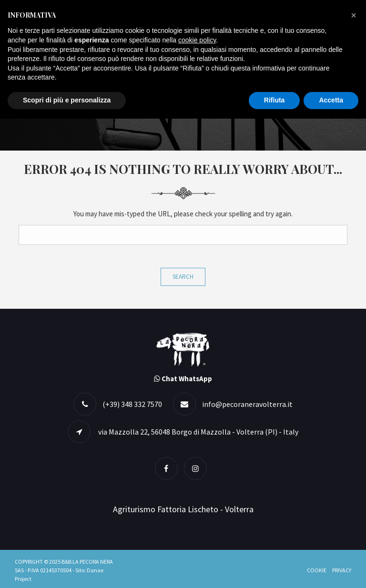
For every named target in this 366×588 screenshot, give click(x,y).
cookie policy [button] (197, 40)
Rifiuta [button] (274, 100)
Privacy (342, 570)
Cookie (317, 570)
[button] (354, 15)
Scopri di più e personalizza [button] (67, 100)
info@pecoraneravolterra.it (247, 404)
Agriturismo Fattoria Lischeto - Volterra (183, 509)
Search (183, 277)
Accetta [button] (331, 100)
